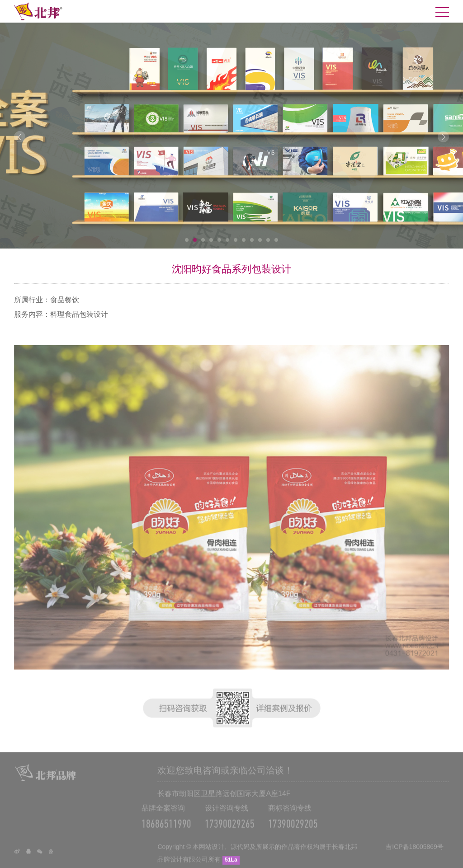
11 (268, 240)
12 (276, 240)
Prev (20, 137)
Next (443, 137)
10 (260, 240)
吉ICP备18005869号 (415, 853)
